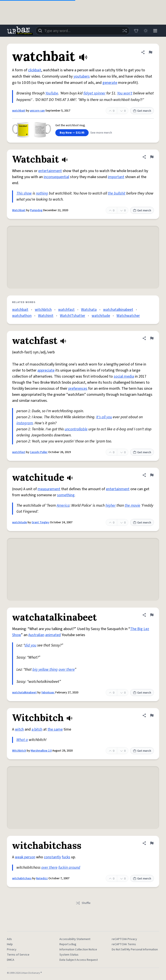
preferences (78, 389)
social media (124, 376)
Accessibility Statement (75, 939)
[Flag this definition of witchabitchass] (152, 843)
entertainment (50, 171)
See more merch (101, 133)
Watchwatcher (128, 316)
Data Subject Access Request (79, 960)
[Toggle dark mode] (146, 31)
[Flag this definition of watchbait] (150, 52)
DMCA (11, 960)
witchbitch (43, 310)
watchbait (19, 111)
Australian (36, 635)
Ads (9, 939)
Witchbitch (19, 751)
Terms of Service (18, 955)
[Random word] (124, 31)
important (116, 177)
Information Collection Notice (78, 950)
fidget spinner (94, 93)
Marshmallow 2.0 (41, 751)
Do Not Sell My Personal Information (135, 950)
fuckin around (69, 867)
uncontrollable (76, 429)
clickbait (35, 70)
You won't (125, 93)
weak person (25, 857)
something (66, 495)
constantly (52, 857)
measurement (49, 489)
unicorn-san (37, 111)
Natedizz (42, 878)
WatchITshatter (73, 316)
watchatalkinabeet (118, 310)
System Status (69, 955)
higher (111, 505)
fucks (66, 857)
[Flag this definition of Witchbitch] (152, 715)
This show (24, 193)
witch (19, 729)
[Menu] (155, 31)
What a (22, 740)
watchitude (101, 316)
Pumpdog (36, 210)
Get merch (142, 111)
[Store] (136, 31)
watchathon (22, 316)
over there (67, 670)
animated (53, 635)
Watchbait (19, 210)
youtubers (82, 76)
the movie (132, 505)
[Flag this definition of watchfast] (152, 338)
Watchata (89, 310)
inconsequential (56, 177)
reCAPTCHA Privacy (124, 939)
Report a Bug (68, 944)
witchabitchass (22, 878)
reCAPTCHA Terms (124, 944)
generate (110, 83)
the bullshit (117, 193)
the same (55, 729)
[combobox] (83, 31)
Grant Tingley (40, 522)
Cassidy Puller (39, 452)
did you (30, 645)
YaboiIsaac (48, 693)
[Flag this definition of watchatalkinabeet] (152, 615)
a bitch (37, 729)
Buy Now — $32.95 (72, 133)
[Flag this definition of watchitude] (152, 475)
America (63, 505)
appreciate (46, 370)
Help (10, 944)
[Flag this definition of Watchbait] (152, 157)
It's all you (104, 417)
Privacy (12, 950)
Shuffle (83, 903)
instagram (25, 423)
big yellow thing (45, 670)
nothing (42, 193)
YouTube (52, 93)
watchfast (66, 310)
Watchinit (46, 316)
